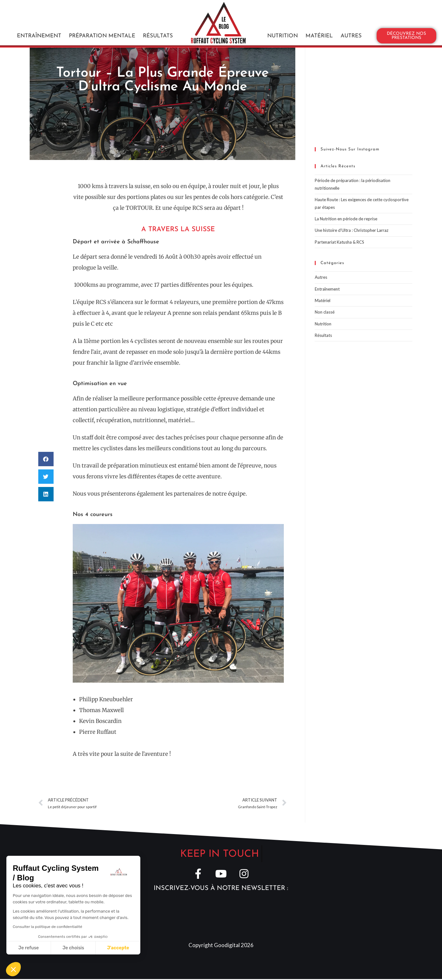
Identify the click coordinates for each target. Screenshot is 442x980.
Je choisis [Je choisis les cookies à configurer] (73, 948)
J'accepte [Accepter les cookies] (118, 948)
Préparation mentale (102, 28)
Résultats (158, 28)
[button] (46, 459)
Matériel (319, 28)
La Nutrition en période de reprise (346, 219)
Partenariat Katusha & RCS (339, 242)
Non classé (325, 312)
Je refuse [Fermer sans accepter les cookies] (29, 948)
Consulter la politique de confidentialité (48, 927)
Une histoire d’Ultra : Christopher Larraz (352, 230)
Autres (351, 28)
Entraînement (39, 28)
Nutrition (283, 28)
